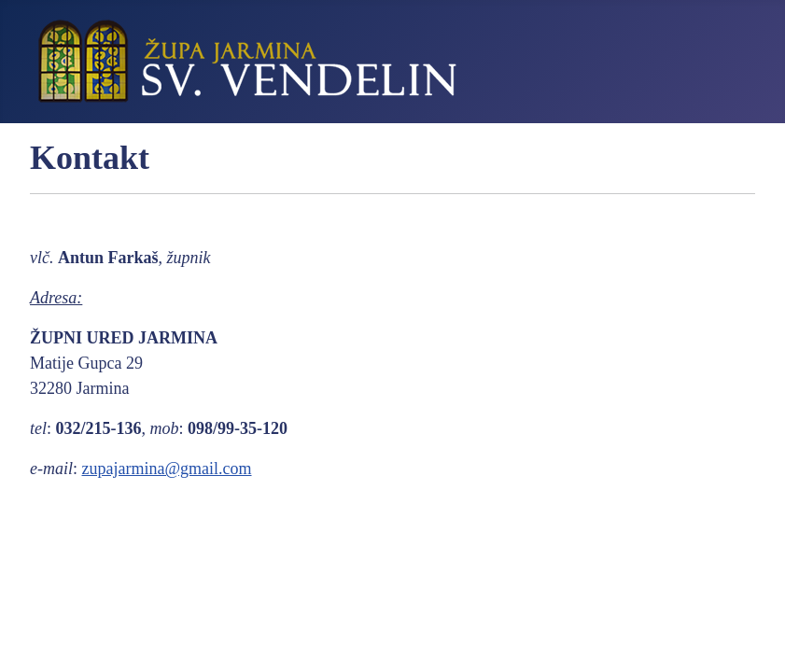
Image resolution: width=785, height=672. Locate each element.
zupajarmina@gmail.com (167, 469)
